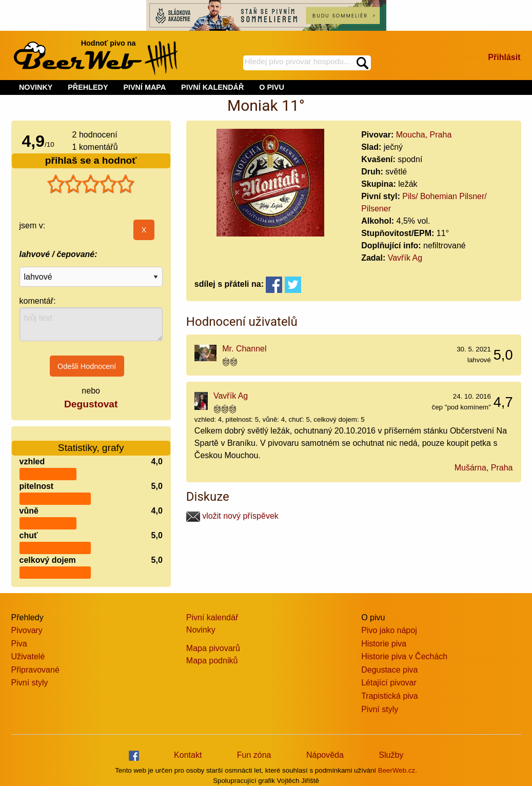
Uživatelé (28, 656)
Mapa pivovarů (213, 648)
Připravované (35, 670)
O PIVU (272, 87)
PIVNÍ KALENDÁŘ (212, 87)
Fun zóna (254, 755)
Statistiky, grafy (91, 441)
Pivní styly (30, 683)
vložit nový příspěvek (232, 516)
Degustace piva (389, 670)
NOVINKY (36, 87)
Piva (19, 644)
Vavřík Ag (405, 258)
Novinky (201, 630)
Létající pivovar (389, 683)
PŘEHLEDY (88, 87)
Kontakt (188, 755)
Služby (391, 755)
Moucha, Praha (424, 135)
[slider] (91, 184)
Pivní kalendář (212, 617)
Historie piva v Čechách (404, 656)
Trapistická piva (390, 696)
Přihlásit (504, 57)
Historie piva (384, 644)
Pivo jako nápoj (389, 630)
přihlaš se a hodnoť (91, 160)
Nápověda (325, 755)
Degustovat (91, 404)
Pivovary (27, 630)
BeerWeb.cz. (398, 770)
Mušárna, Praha (484, 468)
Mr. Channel (244, 349)
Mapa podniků (212, 661)
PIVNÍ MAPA (144, 87)
